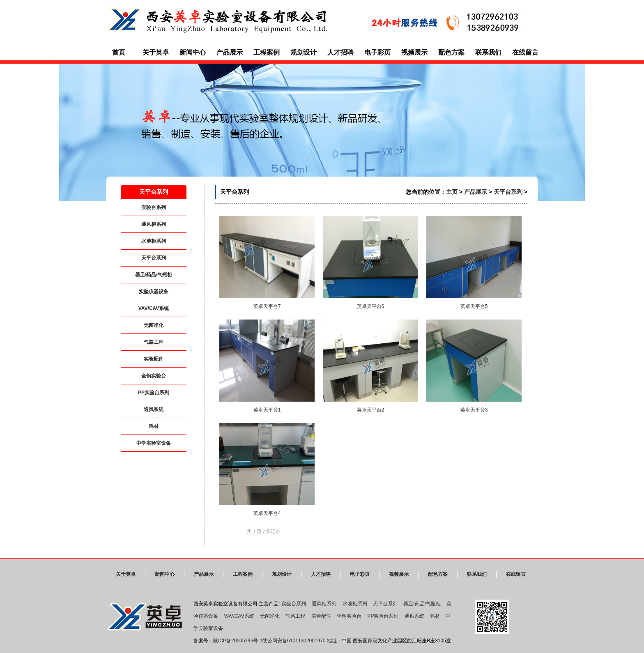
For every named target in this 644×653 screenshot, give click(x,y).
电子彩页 (377, 52)
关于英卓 (156, 52)
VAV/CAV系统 (154, 308)
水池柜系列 (154, 241)
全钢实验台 (154, 376)
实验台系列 (154, 207)
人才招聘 (340, 52)
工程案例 (267, 52)
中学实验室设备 (154, 443)
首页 (119, 52)
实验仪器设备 (154, 292)
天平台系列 (154, 258)
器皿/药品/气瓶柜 (154, 275)
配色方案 (451, 52)
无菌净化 (154, 325)
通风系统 (154, 409)
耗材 (154, 426)
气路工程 (154, 342)
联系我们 (488, 52)
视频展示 (414, 52)
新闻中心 (193, 52)
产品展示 (230, 52)
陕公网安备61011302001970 (294, 641)
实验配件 (154, 359)
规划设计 (304, 52)
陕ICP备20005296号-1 (238, 641)
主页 (452, 192)
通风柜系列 (154, 224)
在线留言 (525, 52)
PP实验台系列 (154, 393)
